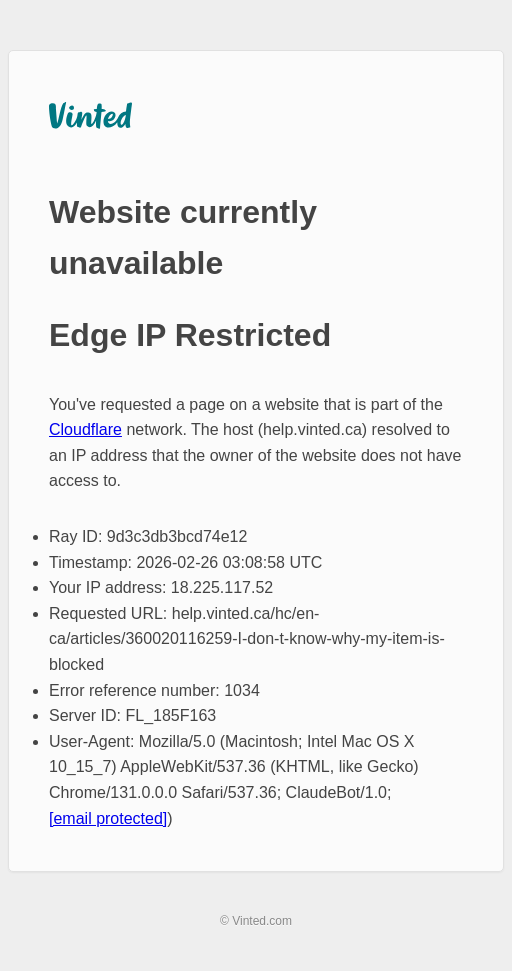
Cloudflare (85, 429)
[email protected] (108, 818)
